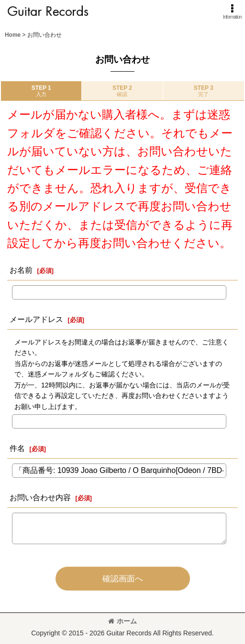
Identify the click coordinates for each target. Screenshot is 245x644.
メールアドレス (36, 319)
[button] (232, 12)
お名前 (21, 270)
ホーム (122, 621)
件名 (17, 448)
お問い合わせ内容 (40, 497)
